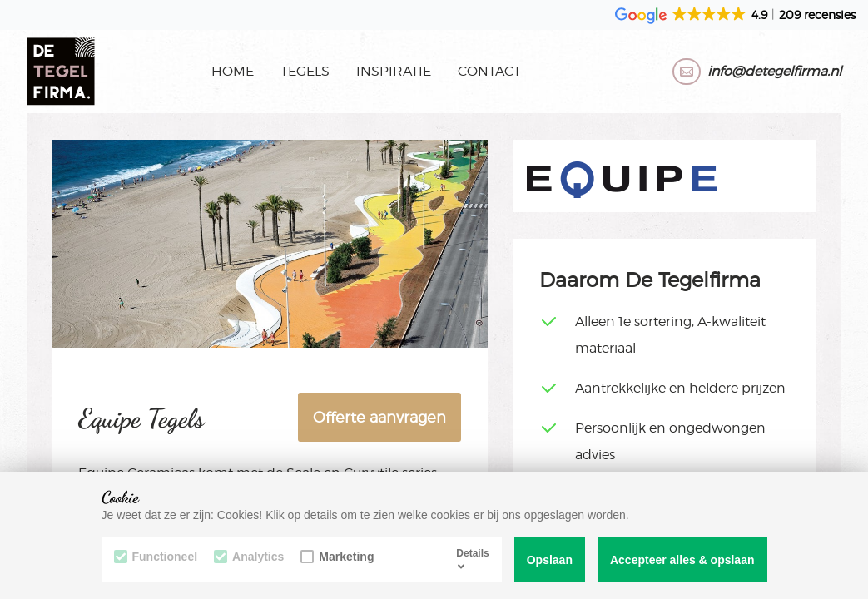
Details (472, 559)
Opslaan (550, 560)
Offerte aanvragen (379, 417)
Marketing (337, 557)
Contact (489, 71)
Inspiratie (394, 71)
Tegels (305, 71)
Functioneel (156, 557)
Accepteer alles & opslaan (682, 560)
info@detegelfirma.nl (774, 71)
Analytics (249, 557)
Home (233, 71)
